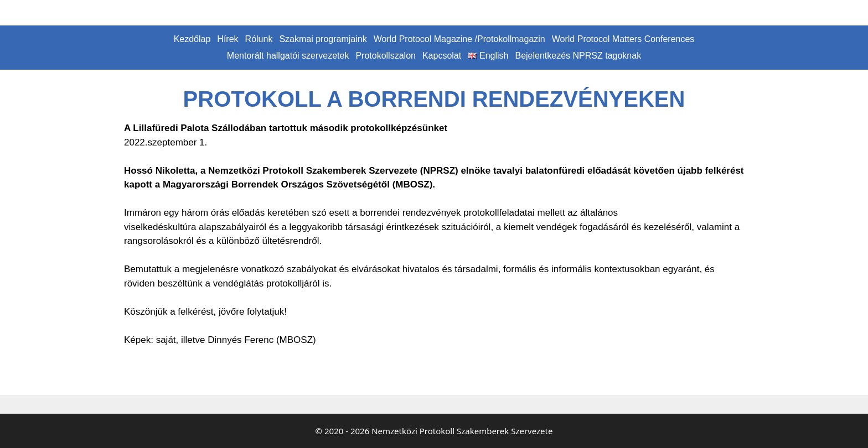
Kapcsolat (442, 56)
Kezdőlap (192, 39)
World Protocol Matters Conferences (623, 39)
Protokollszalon (386, 56)
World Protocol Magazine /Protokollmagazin (459, 39)
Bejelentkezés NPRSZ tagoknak (578, 56)
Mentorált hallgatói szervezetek (288, 56)
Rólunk (259, 39)
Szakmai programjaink (323, 39)
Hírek (228, 39)
